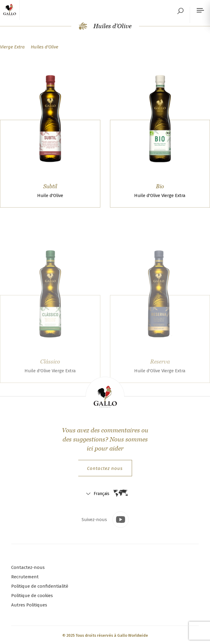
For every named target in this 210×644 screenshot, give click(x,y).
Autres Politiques (29, 605)
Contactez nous (105, 468)
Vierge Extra (12, 47)
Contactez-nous (28, 567)
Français (102, 494)
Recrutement (25, 577)
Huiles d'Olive (105, 26)
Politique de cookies (32, 596)
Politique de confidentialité (40, 586)
